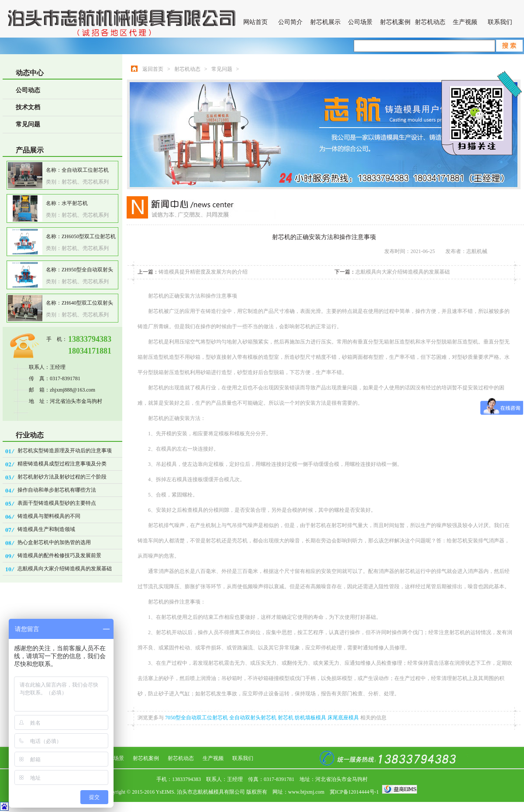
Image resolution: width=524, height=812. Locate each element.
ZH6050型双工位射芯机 (89, 236)
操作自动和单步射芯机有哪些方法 (57, 490)
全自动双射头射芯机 (253, 718)
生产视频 (465, 22)
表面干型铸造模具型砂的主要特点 (57, 503)
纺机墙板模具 (311, 718)
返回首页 (153, 69)
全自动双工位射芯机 (85, 170)
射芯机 (286, 718)
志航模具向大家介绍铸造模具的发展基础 (65, 569)
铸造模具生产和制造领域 (46, 529)
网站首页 (255, 22)
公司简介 (290, 22)
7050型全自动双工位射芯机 (197, 718)
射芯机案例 (395, 22)
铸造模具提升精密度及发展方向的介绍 (203, 272)
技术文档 (28, 107)
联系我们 (500, 22)
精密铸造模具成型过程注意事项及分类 (62, 464)
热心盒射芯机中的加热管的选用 (54, 542)
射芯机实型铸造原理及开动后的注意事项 (65, 451)
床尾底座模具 (344, 718)
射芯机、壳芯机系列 (85, 182)
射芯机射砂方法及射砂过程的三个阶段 (62, 477)
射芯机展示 (325, 22)
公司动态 (28, 90)
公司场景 (360, 22)
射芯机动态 (430, 22)
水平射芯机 (75, 203)
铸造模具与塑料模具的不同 (49, 516)
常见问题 (28, 124)
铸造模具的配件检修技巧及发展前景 (59, 555)
